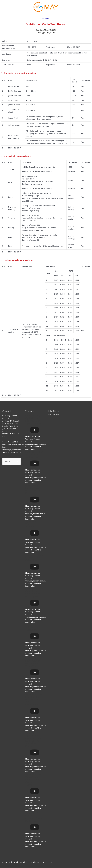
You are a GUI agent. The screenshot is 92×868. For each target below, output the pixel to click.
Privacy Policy (46, 862)
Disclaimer (35, 862)
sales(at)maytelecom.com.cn (19, 444)
